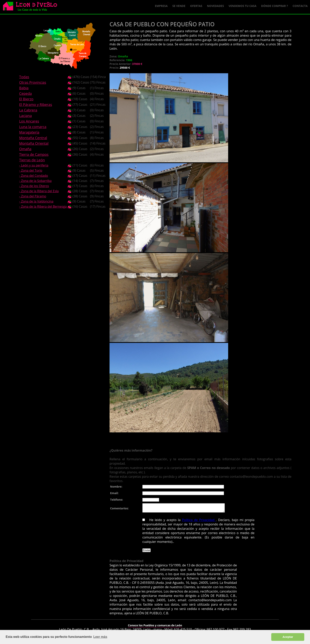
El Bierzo (26, 99)
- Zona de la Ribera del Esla (39, 191)
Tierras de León (32, 160)
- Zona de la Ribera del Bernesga (43, 206)
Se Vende (179, 6)
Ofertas (196, 6)
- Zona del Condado (34, 176)
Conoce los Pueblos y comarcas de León (155, 627)
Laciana (26, 116)
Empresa (161, 6)
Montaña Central (33, 138)
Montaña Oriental (34, 143)
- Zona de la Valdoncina (36, 201)
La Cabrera (28, 110)
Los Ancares (29, 121)
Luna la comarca (33, 127)
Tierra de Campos (34, 154)
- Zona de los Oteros (34, 186)
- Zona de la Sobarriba (35, 181)
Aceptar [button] (288, 637)
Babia (24, 88)
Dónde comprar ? (275, 6)
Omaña (25, 149)
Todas (24, 77)
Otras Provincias (33, 82)
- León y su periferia (34, 165)
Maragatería (29, 132)
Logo (32, 7)
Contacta (300, 6)
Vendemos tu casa (242, 6)
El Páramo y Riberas (36, 105)
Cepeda (26, 93)
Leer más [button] (100, 637)
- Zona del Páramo (33, 196)
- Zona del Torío (31, 170)
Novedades (215, 6)
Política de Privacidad (199, 522)
